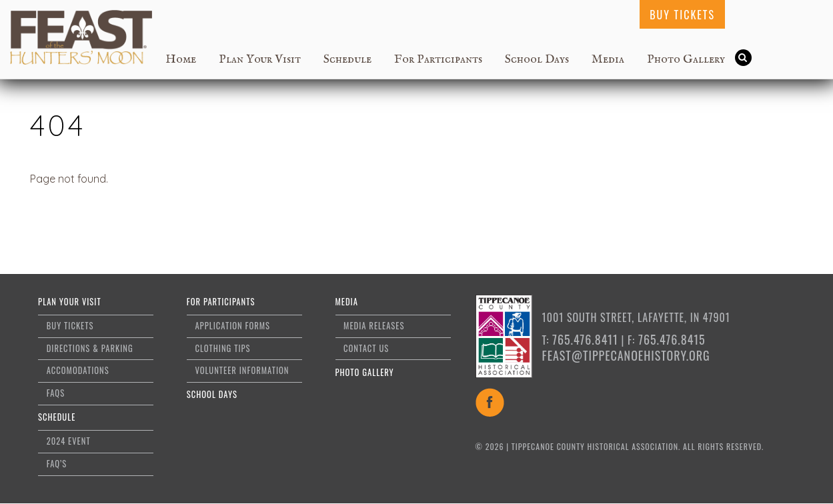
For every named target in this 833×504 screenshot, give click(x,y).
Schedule (347, 60)
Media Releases (374, 326)
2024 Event (69, 441)
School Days (537, 60)
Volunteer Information (242, 370)
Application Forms (232, 326)
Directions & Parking (90, 348)
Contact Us (366, 348)
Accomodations (78, 370)
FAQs (56, 393)
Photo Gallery (686, 60)
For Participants (438, 60)
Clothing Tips (222, 348)
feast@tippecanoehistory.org (626, 355)
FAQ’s (57, 464)
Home (181, 60)
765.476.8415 (672, 339)
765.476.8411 (585, 339)
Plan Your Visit (260, 60)
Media (608, 60)
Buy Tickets (682, 15)
